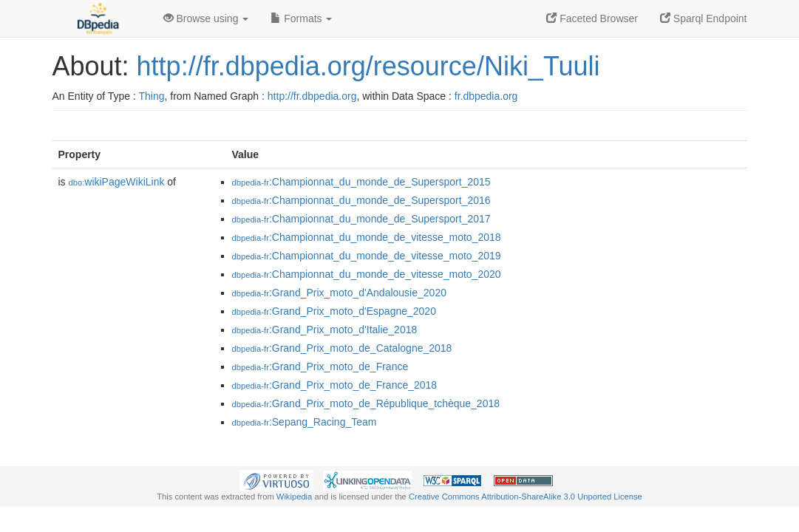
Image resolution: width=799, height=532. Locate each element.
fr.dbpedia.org (486, 96)
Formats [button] (301, 18)
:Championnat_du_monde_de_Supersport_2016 (361, 200)
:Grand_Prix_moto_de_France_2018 (335, 385)
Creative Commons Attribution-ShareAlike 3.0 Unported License (526, 497)
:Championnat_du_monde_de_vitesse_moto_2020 (367, 274)
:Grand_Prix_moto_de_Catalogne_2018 (342, 348)
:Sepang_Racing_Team (305, 422)
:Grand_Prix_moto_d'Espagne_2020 (334, 311)
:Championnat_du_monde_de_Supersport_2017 (361, 219)
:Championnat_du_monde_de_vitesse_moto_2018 (367, 237)
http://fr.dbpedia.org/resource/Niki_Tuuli (368, 66)
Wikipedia (295, 497)
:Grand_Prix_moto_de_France (320, 366)
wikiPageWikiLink (117, 182)
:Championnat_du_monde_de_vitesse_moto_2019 (367, 256)
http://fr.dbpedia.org (312, 96)
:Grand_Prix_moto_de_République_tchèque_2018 (366, 403)
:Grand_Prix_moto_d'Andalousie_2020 (339, 293)
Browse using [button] (206, 18)
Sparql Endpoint (704, 18)
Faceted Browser (592, 18)
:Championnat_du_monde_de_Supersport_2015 (361, 182)
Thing (152, 96)
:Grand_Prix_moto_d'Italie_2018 (325, 330)
